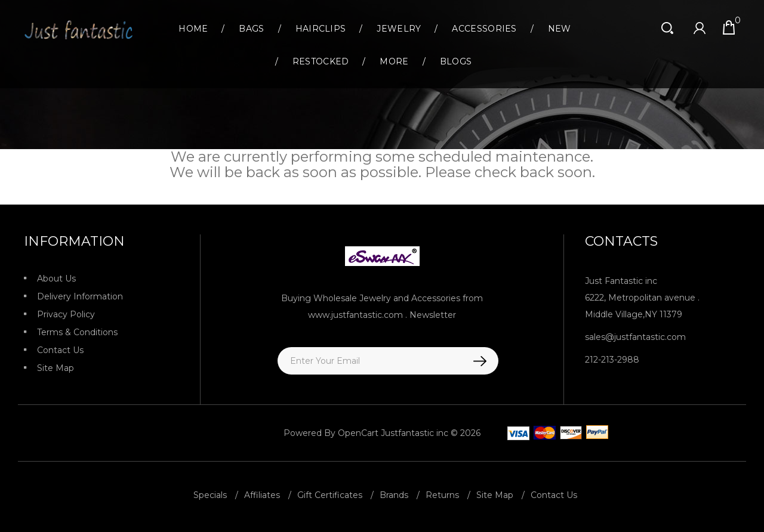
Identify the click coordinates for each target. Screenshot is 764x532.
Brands (394, 493)
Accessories (484, 29)
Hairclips (321, 29)
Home (193, 29)
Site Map (56, 368)
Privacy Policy (66, 314)
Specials (210, 493)
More (394, 61)
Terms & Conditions (77, 332)
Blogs (456, 61)
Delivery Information (80, 296)
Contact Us (60, 350)
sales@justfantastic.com (635, 337)
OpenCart (358, 433)
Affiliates (262, 493)
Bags (251, 29)
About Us (56, 279)
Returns (442, 493)
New (560, 29)
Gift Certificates (330, 493)
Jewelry (399, 29)
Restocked (321, 61)
